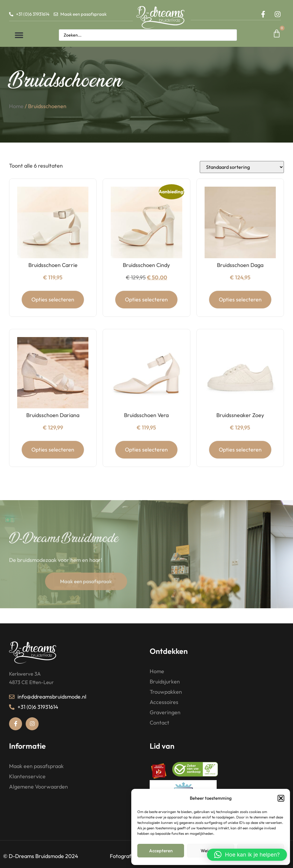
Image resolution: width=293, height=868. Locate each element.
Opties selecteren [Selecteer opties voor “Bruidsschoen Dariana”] (53, 460)
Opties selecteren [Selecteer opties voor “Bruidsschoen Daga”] (240, 309)
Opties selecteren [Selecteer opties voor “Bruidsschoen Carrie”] (53, 309)
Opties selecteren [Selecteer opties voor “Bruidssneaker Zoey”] (240, 460)
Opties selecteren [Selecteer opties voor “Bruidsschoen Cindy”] (146, 309)
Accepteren (161, 851)
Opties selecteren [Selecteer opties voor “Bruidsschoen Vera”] (146, 460)
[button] (281, 798)
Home (16, 118)
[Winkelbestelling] (242, 177)
